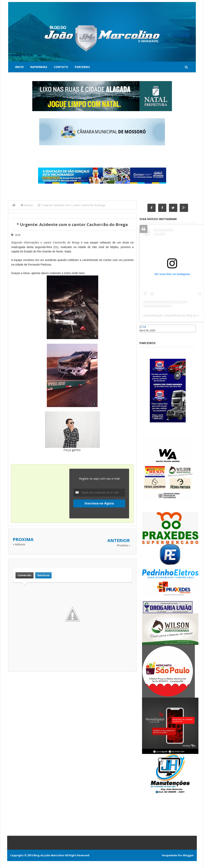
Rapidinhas (39, 67)
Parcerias (82, 67)
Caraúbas (145, 334)
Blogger (188, 855)
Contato (61, 67)
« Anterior (19, 544)
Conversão (25, 575)
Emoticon (43, 575)
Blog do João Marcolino (49, 855)
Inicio (19, 67)
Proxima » (123, 545)
